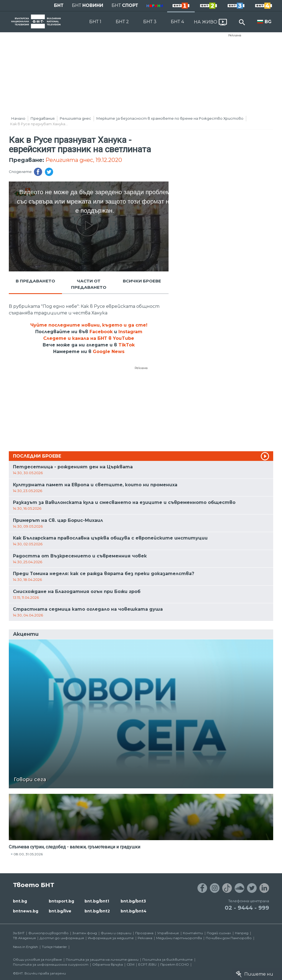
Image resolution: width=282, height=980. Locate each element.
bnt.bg (20, 901)
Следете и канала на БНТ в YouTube (89, 338)
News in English (25, 947)
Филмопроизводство (48, 933)
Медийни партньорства (179, 938)
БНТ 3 (150, 22)
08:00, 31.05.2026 (28, 854)
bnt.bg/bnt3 (133, 901)
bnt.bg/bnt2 (97, 911)
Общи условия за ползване (37, 959)
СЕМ (131, 964)
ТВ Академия (24, 938)
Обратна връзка (108, 964)
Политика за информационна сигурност (51, 964)
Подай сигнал (219, 933)
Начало (18, 118)
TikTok (127, 345)
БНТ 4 (177, 22)
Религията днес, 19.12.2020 (84, 160)
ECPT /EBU (147, 964)
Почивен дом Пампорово (229, 938)
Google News (109, 352)
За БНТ (19, 933)
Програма (144, 933)
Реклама (235, 35)
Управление (168, 933)
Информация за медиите (111, 938)
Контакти (193, 933)
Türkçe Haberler (54, 947)
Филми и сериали (116, 933)
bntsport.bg (61, 901)
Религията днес (75, 118)
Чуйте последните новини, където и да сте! (89, 325)
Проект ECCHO (175, 964)
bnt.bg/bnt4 (134, 911)
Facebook (101, 332)
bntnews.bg (26, 911)
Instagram (130, 332)
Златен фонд (85, 933)
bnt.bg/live (60, 911)
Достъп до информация (62, 938)
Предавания (43, 118)
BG (268, 22)
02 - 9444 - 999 (247, 908)
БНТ (59, 5)
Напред (242, 933)
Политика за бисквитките (168, 959)
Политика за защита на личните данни (102, 959)
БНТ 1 (95, 22)
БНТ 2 (122, 22)
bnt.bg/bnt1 (97, 901)
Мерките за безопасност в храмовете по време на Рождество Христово (170, 118)
